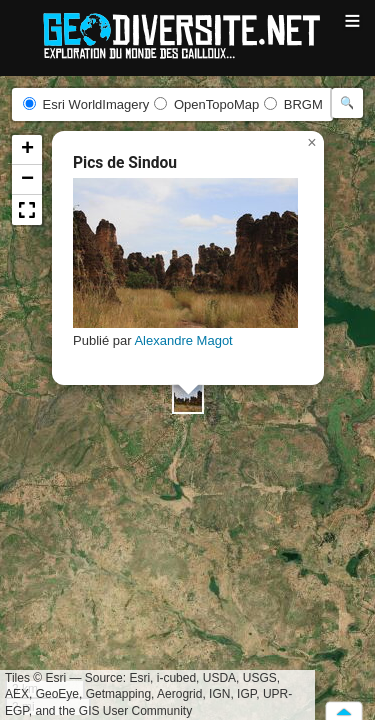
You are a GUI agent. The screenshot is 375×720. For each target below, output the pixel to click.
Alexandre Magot (183, 340)
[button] (188, 398)
